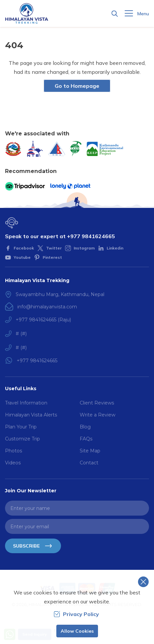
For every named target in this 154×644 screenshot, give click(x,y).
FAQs (86, 439)
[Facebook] (19, 248)
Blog (85, 427)
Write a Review (97, 415)
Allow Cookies (77, 631)
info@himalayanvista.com (47, 307)
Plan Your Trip (21, 427)
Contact (89, 463)
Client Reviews (97, 403)
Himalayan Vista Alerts (31, 415)
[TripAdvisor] (25, 186)
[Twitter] (49, 248)
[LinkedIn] (111, 248)
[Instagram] (80, 248)
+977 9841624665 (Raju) (43, 320)
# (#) (21, 334)
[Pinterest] (48, 257)
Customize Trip (22, 439)
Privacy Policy (76, 614)
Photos (13, 451)
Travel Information (26, 403)
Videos (13, 463)
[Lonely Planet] (70, 186)
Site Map (90, 451)
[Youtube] (18, 257)
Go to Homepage (77, 86)
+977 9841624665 (91, 236)
